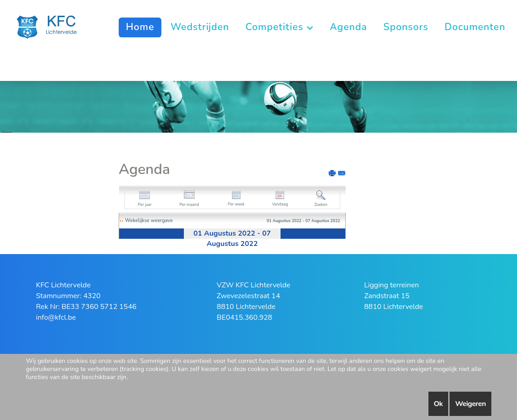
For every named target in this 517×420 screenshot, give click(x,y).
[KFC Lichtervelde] (52, 26)
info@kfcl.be (56, 317)
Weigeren (470, 404)
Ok (438, 404)
